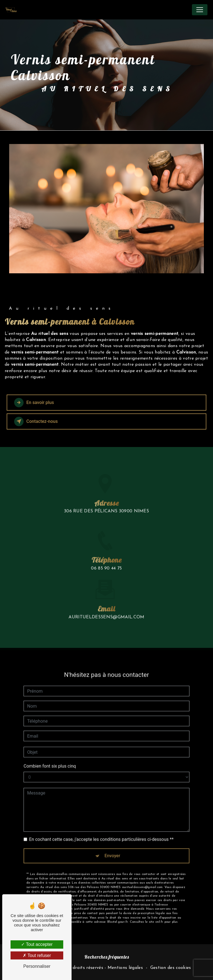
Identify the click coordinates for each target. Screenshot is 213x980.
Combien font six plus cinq (50, 745)
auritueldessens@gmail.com (106, 596)
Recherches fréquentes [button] (107, 957)
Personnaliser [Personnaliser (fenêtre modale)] (37, 966)
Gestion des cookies (171, 968)
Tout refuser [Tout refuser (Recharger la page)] (37, 955)
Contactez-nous (36, 421)
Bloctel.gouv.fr (118, 901)
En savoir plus (34, 403)
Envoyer (112, 834)
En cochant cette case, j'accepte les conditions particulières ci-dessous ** (101, 818)
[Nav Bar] (200, 10)
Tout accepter (37, 944)
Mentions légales (125, 968)
